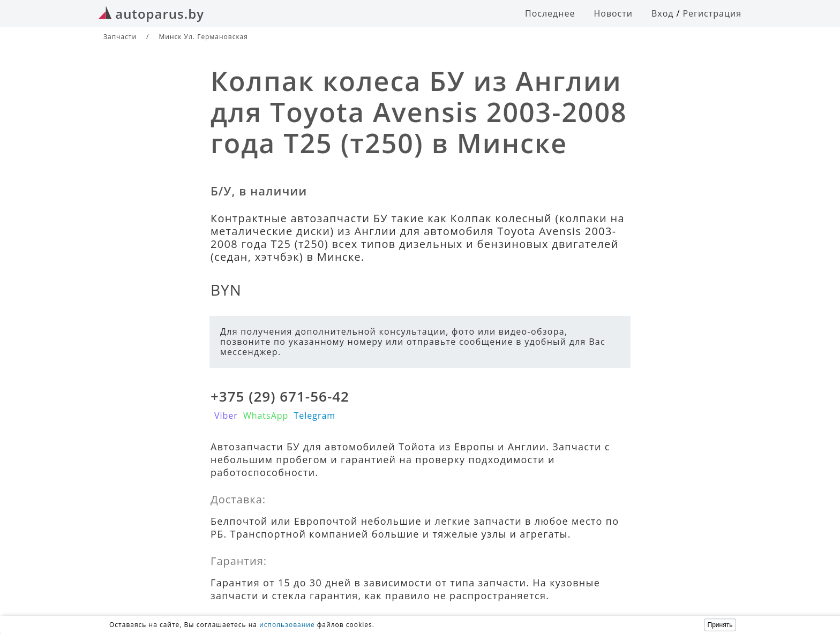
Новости (613, 13)
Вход (663, 13)
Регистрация (712, 13)
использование (287, 625)
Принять (720, 625)
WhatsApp (266, 416)
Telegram (314, 416)
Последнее (550, 13)
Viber (226, 416)
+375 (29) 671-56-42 (280, 396)
